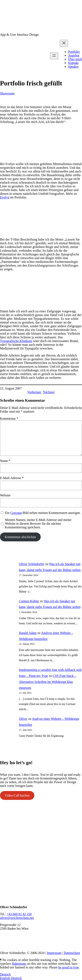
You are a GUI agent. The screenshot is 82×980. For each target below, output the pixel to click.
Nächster (49, 392)
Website (5, 495)
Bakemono (19, 964)
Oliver (23, 719)
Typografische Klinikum (16, 341)
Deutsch (5, 974)
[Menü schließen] (64, 43)
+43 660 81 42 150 (19, 914)
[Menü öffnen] (54, 56)
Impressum (54, 953)
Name (5, 461)
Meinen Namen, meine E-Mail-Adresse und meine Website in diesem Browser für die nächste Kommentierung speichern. (38, 524)
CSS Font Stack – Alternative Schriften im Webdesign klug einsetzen (47, 682)
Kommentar (9, 419)
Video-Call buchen (17, 795)
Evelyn (5, 197)
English (5, 978)
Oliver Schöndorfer (32, 564)
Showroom (7, 93)
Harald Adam (28, 633)
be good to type (69, 967)
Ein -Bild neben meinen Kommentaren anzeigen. (43, 513)
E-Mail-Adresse (12, 478)
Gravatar (16, 513)
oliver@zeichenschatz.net (17, 918)
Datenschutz (72, 953)
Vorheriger (34, 392)
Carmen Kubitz (29, 601)
